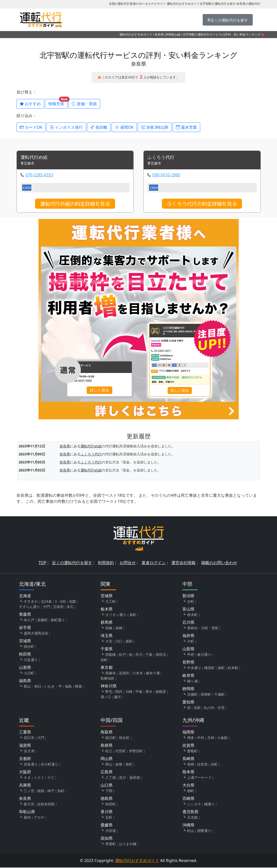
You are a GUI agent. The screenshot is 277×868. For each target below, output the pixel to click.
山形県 (25, 668)
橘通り (209, 804)
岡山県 (107, 759)
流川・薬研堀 (129, 778)
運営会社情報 (183, 563)
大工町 (111, 602)
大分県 (188, 786)
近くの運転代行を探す (72, 563)
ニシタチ (194, 804)
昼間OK (124, 127)
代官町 (121, 751)
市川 (139, 655)
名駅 (197, 708)
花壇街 (124, 673)
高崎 (119, 628)
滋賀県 (25, 746)
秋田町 (111, 804)
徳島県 (107, 799)
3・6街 (60, 602)
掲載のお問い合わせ (219, 563)
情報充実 (58, 103)
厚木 (149, 692)
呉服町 (192, 695)
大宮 (109, 642)
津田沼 (161, 655)
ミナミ (39, 778)
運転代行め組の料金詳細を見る (75, 204)
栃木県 (107, 609)
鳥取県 (107, 732)
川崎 (129, 692)
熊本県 (188, 772)
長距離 (99, 127)
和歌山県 (27, 812)
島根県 (107, 746)
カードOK (31, 127)
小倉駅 (222, 738)
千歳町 (219, 695)
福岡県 (188, 732)
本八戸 (29, 620)
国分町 (29, 647)
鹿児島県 (190, 812)
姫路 (41, 791)
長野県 (188, 663)
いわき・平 (53, 687)
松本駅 (233, 668)
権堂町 (209, 668)
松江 (109, 751)
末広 (70, 607)
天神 (211, 738)
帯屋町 (111, 844)
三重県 (25, 732)
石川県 (188, 623)
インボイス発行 (66, 127)
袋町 (221, 668)
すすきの (31, 602)
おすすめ (30, 104)
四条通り (31, 765)
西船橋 (111, 655)
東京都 (107, 668)
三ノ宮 (29, 791)
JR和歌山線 (173, 34)
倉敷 (119, 765)
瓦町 (109, 818)
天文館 (192, 818)
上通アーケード (199, 778)
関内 (119, 692)
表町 (129, 765)
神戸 (51, 791)
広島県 (107, 772)
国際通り (204, 831)
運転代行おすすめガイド (136, 34)
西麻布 (111, 673)
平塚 (139, 692)
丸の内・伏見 (214, 708)
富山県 (188, 609)
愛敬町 (192, 751)
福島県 (25, 681)
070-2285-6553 (39, 175)
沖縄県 (188, 825)
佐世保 (202, 765)
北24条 (46, 602)
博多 (191, 738)
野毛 (109, 692)
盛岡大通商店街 (36, 634)
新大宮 (29, 804)
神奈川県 (109, 686)
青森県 (25, 615)
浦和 (129, 642)
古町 (191, 602)
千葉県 (107, 649)
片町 (191, 642)
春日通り (204, 655)
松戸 (122, 655)
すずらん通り (30, 607)
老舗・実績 (84, 104)
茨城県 (107, 596)
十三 (51, 778)
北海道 (25, 596)
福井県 (188, 636)
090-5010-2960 (166, 175)
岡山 (109, 765)
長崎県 (188, 759)
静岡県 (188, 689)
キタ (27, 778)
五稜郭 (58, 607)
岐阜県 (188, 676)
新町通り (58, 620)
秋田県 (25, 655)
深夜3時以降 (155, 127)
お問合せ (128, 563)
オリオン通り (116, 615)
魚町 (61, 791)
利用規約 (106, 563)
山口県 (107, 786)
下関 (109, 791)
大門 (47, 607)
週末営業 (186, 127)
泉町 (133, 615)
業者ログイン (154, 563)
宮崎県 (188, 799)
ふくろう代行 (162, 158)
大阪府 (25, 772)
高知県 (107, 839)
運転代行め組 (36, 158)
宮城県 (25, 641)
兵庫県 (25, 786)
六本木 (138, 673)
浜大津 (29, 751)
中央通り (194, 668)
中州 (201, 738)
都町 (191, 791)
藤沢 (118, 697)
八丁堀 (111, 778)
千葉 (149, 655)
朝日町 (111, 738)
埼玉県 (107, 636)
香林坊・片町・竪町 (203, 628)
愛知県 (188, 702)
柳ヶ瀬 (192, 681)
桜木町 (192, 615)
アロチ (39, 818)
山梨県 (188, 649)
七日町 (29, 673)
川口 (119, 642)
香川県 (107, 812)
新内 (27, 818)
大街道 (111, 831)
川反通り (31, 660)
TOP (42, 563)
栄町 (104, 660)
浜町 (214, 765)
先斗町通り (50, 765)
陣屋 (78, 687)
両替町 (206, 695)
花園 (72, 602)
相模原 (161, 692)
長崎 (191, 765)
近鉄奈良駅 (46, 804)
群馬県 (107, 623)
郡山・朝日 (33, 687)
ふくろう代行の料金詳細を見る (202, 204)
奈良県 (159, 34)
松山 (191, 831)
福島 (68, 687)
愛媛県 (107, 825)
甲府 (191, 655)
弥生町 (124, 738)
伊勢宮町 (136, 751)
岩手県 (25, 628)
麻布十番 (153, 673)
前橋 (109, 628)
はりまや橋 (128, 844)
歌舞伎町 (108, 679)
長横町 (43, 620)
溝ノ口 (106, 697)
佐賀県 (188, 746)
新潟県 (188, 596)
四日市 (29, 738)
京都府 (25, 759)
